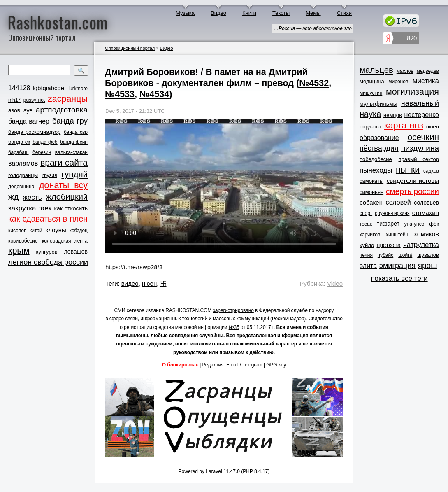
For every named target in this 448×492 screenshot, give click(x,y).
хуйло (367, 245)
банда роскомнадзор (34, 132)
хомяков (426, 234)
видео (130, 283)
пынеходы (376, 170)
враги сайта (64, 162)
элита (368, 266)
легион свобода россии (48, 262)
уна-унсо (414, 224)
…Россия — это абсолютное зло (313, 28)
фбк (434, 224)
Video (335, 283)
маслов (405, 71)
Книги (249, 13)
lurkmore (78, 89)
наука (370, 114)
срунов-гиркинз (392, 213)
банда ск (19, 142)
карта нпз (404, 126)
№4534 (154, 94)
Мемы (313, 13)
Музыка (185, 13)
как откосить (71, 208)
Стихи (344, 13)
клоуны (56, 230)
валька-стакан (71, 152)
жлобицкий (67, 197)
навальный (420, 103)
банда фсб (45, 142)
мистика (426, 81)
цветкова (389, 245)
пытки (408, 170)
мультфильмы (378, 104)
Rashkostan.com (58, 22)
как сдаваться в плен (48, 219)
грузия (50, 175)
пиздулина (420, 148)
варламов (23, 163)
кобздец (79, 231)
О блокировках (180, 365)
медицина (372, 81)
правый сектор (419, 159)
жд (14, 197)
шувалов (428, 255)
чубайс (385, 255)
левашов (76, 252)
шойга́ (405, 255)
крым (19, 251)
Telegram (252, 365)
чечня (366, 255)
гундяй (74, 174)
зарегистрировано (233, 310)
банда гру (70, 121)
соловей (398, 202)
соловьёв (426, 203)
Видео (218, 13)
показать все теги (399, 279)
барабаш (19, 152)
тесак (366, 224)
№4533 (120, 94)
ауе (28, 110)
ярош (428, 265)
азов (14, 110)
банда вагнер (29, 121)
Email (232, 365)
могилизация (412, 92)
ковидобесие (23, 241)
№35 (234, 327)
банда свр (76, 132)
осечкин (423, 137)
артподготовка (62, 110)
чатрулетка (421, 245)
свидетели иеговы (413, 181)
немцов (393, 115)
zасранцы (68, 99)
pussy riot (34, 100)
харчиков (370, 235)
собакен (371, 202)
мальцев (376, 70)
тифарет (388, 224)
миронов (398, 82)
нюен (149, 283)
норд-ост (370, 127)
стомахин (426, 213)
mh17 (14, 100)
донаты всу (63, 185)
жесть (32, 197)
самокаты (371, 181)
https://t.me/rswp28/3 (134, 267)
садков (431, 171)
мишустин (371, 93)
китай (36, 231)
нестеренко (422, 115)
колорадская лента (65, 241)
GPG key (276, 365)
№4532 (314, 83)
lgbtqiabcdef (49, 88)
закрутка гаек (30, 208)
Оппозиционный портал (130, 48)
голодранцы (23, 175)
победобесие (376, 159)
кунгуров (47, 252)
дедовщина (21, 187)
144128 (19, 88)
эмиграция (397, 266)
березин (42, 152)
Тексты (281, 13)
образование (379, 138)
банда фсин (74, 142)
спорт (366, 213)
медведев (428, 71)
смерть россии (412, 191)
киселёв (17, 231)
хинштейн (397, 235)
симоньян (371, 192)
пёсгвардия (379, 148)
